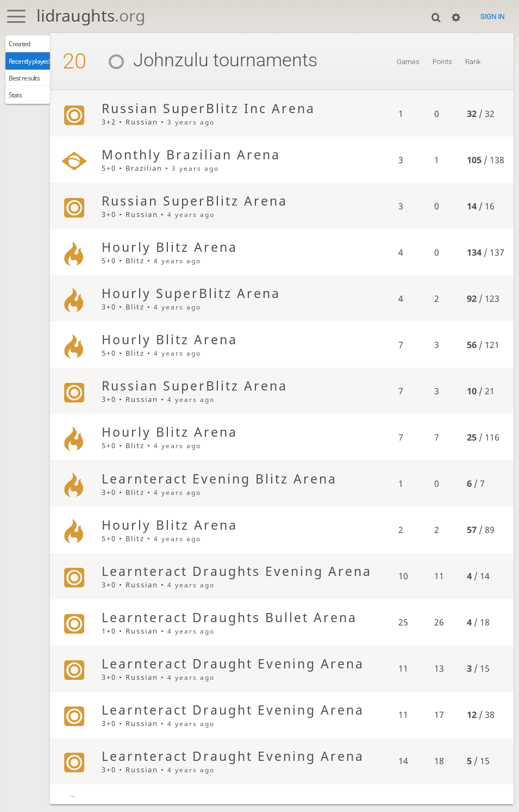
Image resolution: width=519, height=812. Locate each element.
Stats (19, 106)
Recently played (36, 65)
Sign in (492, 17)
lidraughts (91, 16)
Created (24, 45)
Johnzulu (177, 60)
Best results (30, 85)
